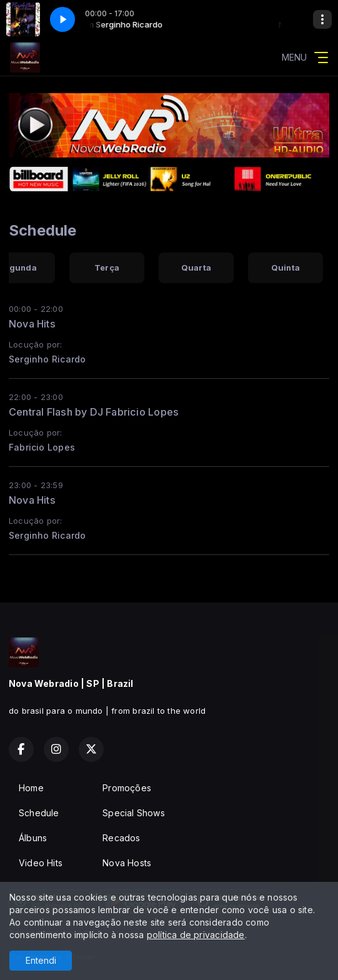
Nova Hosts (127, 863)
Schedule (39, 813)
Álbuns (33, 838)
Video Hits (41, 863)
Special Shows (134, 813)
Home (31, 788)
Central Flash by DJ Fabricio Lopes (94, 412)
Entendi (41, 960)
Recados (121, 838)
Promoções (127, 788)
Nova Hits (32, 324)
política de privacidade (196, 935)
